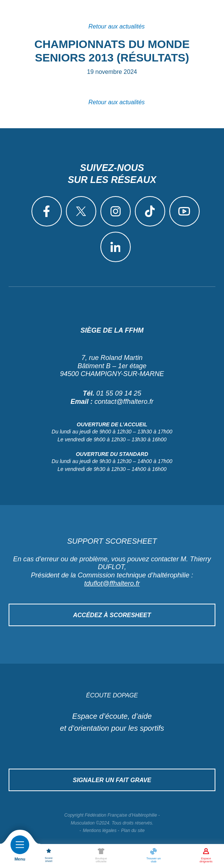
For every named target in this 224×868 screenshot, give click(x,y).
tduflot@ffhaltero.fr (112, 583)
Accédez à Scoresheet (112, 615)
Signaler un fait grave (112, 780)
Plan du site (133, 831)
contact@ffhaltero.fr (124, 402)
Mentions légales (100, 831)
